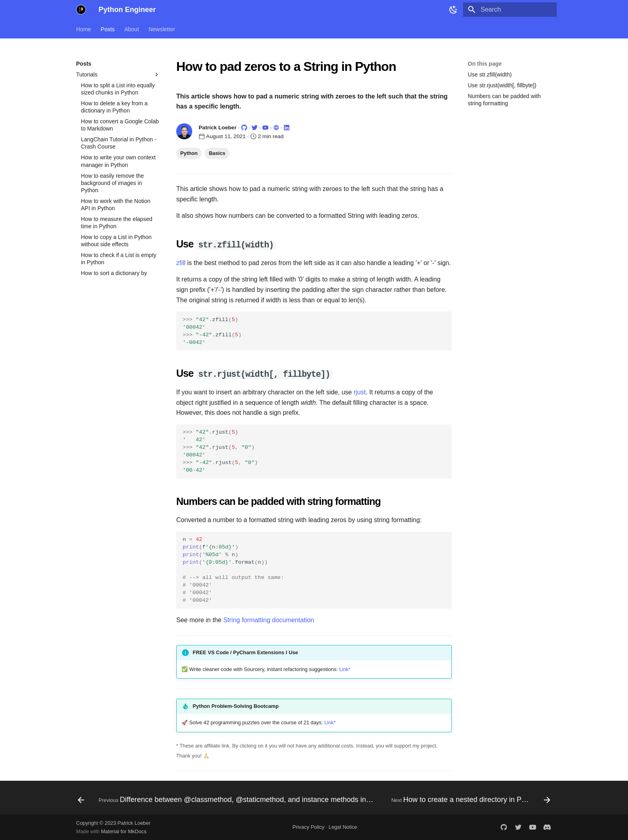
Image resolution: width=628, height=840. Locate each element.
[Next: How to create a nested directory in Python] (470, 800)
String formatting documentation (269, 619)
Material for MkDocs (124, 831)
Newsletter (162, 29)
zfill (181, 262)
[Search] (510, 10)
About (132, 29)
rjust (360, 391)
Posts (108, 29)
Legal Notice (343, 827)
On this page (485, 64)
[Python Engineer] (81, 10)
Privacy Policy (308, 827)
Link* (345, 668)
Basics (217, 153)
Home (84, 29)
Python (189, 153)
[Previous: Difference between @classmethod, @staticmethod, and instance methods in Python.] (227, 800)
